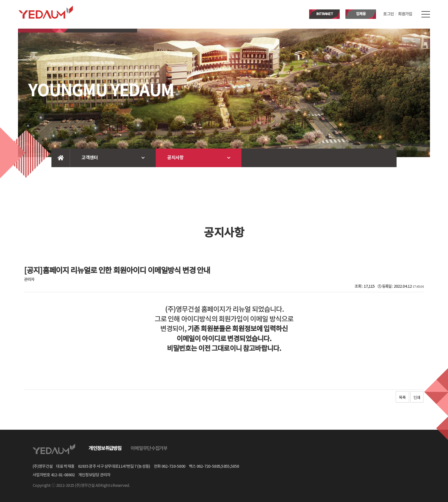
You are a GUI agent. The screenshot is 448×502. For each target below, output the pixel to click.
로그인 (388, 14)
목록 (402, 397)
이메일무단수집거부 (149, 449)
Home (61, 158)
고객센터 (90, 158)
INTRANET (325, 14)
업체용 (361, 14)
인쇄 (417, 397)
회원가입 (405, 14)
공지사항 (175, 158)
